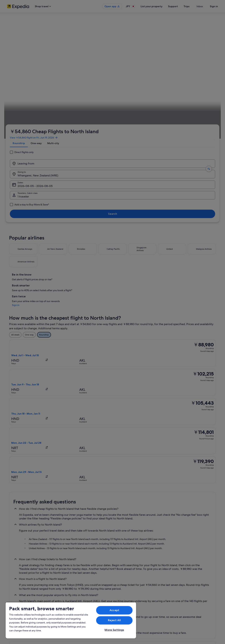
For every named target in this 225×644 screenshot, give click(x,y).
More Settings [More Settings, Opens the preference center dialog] (114, 630)
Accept (114, 610)
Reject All (114, 620)
